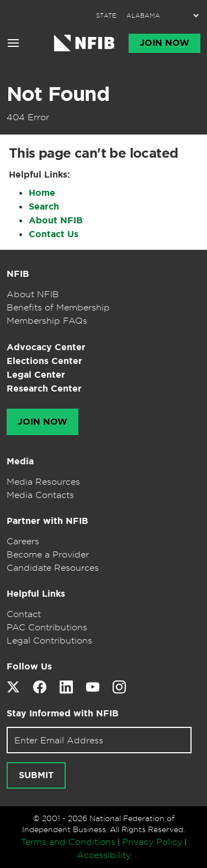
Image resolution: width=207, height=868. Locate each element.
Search (44, 207)
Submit (36, 775)
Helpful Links (36, 594)
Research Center (44, 389)
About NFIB (56, 220)
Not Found (58, 94)
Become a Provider (48, 554)
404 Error (28, 117)
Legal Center (36, 375)
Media (20, 461)
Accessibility (104, 855)
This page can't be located (93, 153)
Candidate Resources (53, 567)
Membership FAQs (47, 320)
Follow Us (29, 666)
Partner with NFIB (47, 521)
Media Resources (43, 481)
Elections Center (44, 361)
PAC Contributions (47, 627)
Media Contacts (40, 495)
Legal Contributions (49, 640)
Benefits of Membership (58, 307)
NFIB (18, 274)
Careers (23, 541)
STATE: (107, 16)
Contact (24, 614)
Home (42, 193)
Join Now (164, 43)
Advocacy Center (46, 347)
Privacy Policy (152, 842)
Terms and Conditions (68, 842)
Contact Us (54, 234)
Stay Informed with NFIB (63, 713)
